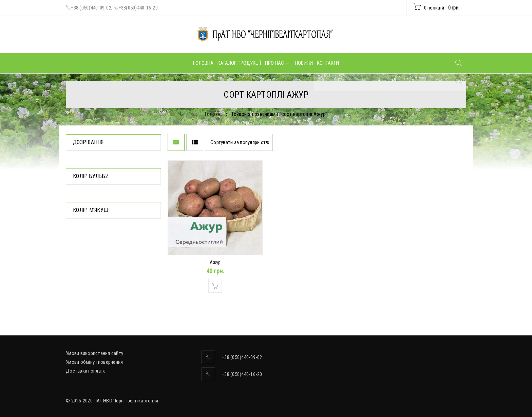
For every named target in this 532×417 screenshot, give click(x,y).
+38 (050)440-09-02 (91, 8)
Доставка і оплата (86, 371)
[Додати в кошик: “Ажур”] (215, 286)
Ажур (215, 262)
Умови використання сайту (94, 353)
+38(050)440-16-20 (138, 8)
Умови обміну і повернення (94, 362)
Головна (214, 114)
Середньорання (90, 161)
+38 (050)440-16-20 (242, 374)
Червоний (83, 214)
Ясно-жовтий (87, 267)
